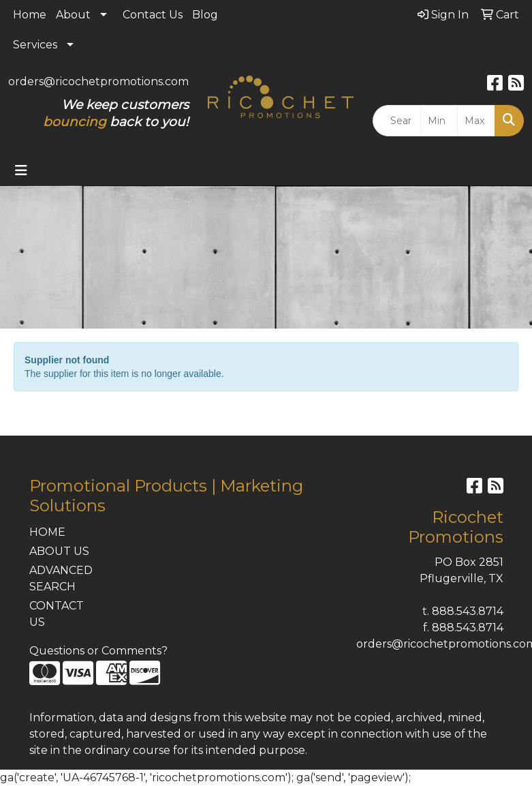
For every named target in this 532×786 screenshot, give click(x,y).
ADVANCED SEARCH (61, 578)
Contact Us (153, 15)
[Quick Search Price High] (476, 121)
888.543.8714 (468, 611)
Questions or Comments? (98, 651)
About (73, 15)
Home (30, 15)
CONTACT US (57, 614)
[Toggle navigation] (21, 170)
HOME (47, 532)
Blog (205, 15)
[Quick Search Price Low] (439, 121)
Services (35, 45)
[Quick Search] (397, 121)
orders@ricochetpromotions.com (98, 81)
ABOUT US (59, 551)
